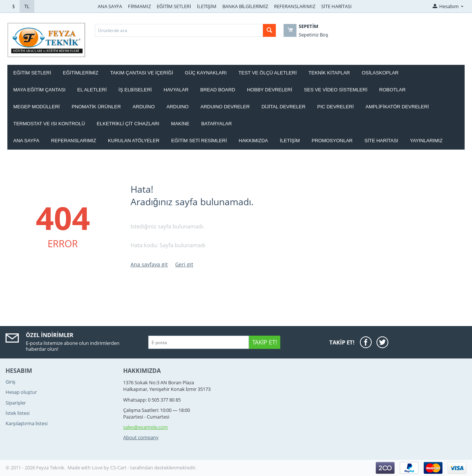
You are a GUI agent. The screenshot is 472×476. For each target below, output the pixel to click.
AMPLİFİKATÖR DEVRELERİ (397, 107)
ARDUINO (178, 107)
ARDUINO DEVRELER (225, 107)
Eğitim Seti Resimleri (199, 141)
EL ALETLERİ (92, 90)
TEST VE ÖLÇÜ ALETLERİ (268, 73)
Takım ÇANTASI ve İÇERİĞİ (142, 73)
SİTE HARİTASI (336, 6)
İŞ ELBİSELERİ (135, 90)
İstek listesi (18, 413)
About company (141, 437)
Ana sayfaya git (149, 264)
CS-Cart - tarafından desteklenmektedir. (153, 468)
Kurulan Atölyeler (134, 141)
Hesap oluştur (21, 392)
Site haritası (381, 141)
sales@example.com (145, 427)
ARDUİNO (144, 107)
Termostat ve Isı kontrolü (49, 124)
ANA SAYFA (110, 6)
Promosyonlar (332, 141)
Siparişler (16, 403)
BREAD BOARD (218, 90)
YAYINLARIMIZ (426, 141)
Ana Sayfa (26, 141)
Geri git (184, 264)
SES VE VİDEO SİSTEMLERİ (336, 90)
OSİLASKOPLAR (380, 73)
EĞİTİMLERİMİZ (81, 73)
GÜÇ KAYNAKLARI (206, 73)
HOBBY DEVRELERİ (270, 90)
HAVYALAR (176, 90)
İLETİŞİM (207, 6)
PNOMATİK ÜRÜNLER (96, 107)
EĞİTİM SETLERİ (174, 6)
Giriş (11, 382)
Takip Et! (265, 342)
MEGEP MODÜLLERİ (37, 107)
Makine (180, 124)
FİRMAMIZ (139, 6)
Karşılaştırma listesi (27, 423)
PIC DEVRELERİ (335, 107)
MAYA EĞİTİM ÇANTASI (39, 90)
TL (27, 6)
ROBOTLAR (392, 90)
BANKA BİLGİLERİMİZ (245, 6)
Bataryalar (217, 124)
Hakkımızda (253, 141)
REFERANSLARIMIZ (295, 6)
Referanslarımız (74, 141)
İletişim (290, 141)
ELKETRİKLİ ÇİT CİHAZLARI (128, 124)
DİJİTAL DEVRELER (283, 107)
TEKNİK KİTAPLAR (329, 73)
